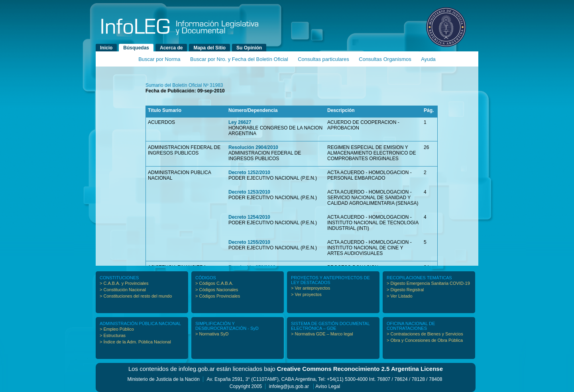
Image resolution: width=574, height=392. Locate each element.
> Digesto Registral (405, 290)
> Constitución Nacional (123, 290)
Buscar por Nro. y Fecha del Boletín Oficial (239, 59)
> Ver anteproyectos (311, 288)
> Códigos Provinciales (218, 296)
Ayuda (428, 59)
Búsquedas (136, 48)
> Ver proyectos (306, 294)
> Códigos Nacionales (217, 290)
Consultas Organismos (385, 59)
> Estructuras (113, 335)
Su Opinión (249, 48)
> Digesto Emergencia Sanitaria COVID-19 (428, 283)
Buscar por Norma (159, 59)
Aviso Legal (328, 386)
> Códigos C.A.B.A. (214, 283)
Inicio (106, 48)
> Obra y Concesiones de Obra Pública (425, 340)
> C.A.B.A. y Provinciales (124, 283)
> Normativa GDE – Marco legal (322, 334)
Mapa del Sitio (209, 48)
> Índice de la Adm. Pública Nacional (135, 342)
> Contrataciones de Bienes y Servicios (425, 334)
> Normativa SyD (212, 334)
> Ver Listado (400, 296)
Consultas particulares (323, 59)
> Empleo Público (117, 329)
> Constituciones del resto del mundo (136, 296)
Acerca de (171, 48)
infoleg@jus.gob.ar (289, 386)
